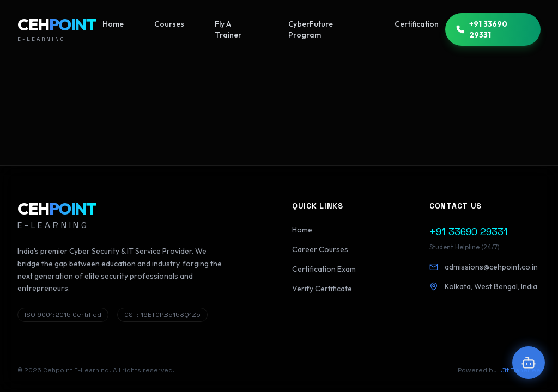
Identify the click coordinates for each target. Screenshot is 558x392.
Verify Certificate (322, 289)
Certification (417, 24)
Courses (169, 24)
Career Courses (320, 249)
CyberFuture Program (311, 29)
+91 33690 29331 (482, 29)
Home (113, 24)
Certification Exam (324, 269)
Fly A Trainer (228, 29)
